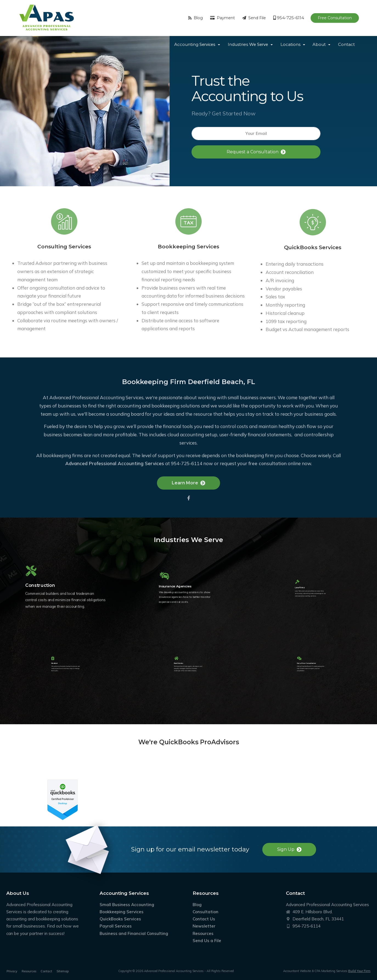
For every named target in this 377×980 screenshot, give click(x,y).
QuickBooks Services (120, 919)
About (319, 44)
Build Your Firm (359, 971)
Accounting (195, 44)
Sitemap (63, 971)
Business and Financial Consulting (134, 933)
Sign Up (289, 849)
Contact (346, 44)
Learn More (188, 498)
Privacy (12, 971)
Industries (248, 44)
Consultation (206, 912)
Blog (195, 18)
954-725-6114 (289, 18)
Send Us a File (207, 941)
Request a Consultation (256, 152)
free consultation (268, 479)
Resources (203, 933)
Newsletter (204, 926)
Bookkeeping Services (122, 912)
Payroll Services (116, 926)
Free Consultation (335, 18)
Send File (254, 18)
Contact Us (204, 919)
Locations (290, 44)
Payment (223, 18)
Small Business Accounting (127, 905)
